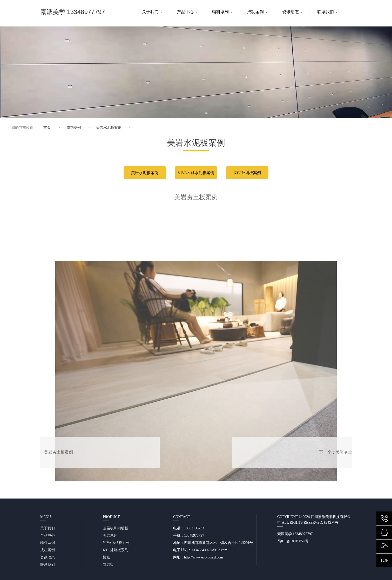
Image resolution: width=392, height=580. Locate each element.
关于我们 (152, 12)
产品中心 (187, 12)
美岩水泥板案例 (105, 128)
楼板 (106, 557)
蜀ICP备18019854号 (293, 541)
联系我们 (327, 12)
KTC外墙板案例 (247, 173)
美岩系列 (110, 535)
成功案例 (257, 12)
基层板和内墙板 (116, 528)
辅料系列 (222, 12)
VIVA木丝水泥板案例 (196, 173)
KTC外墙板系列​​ (116, 550)
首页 (43, 128)
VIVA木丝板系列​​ (116, 543)
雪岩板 (108, 565)
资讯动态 (292, 12)
